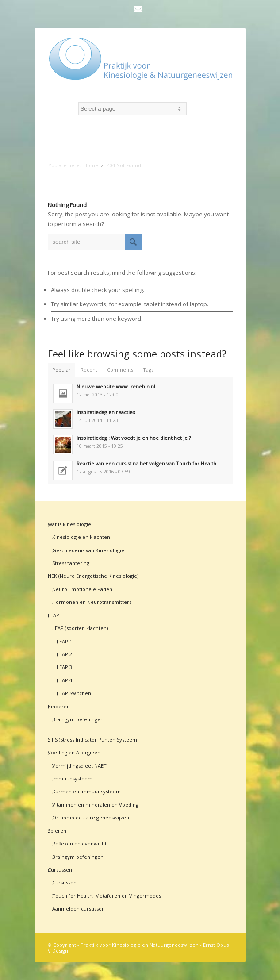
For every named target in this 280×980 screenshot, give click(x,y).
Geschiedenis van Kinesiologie (88, 550)
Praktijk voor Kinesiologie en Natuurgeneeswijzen (140, 945)
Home (91, 165)
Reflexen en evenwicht (79, 844)
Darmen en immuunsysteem (86, 791)
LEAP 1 (64, 641)
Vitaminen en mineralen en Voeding (95, 805)
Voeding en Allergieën (74, 752)
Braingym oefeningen (78, 719)
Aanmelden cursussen (79, 909)
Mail (138, 9)
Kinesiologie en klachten (81, 537)
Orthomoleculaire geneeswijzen (91, 817)
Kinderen (59, 706)
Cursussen (60, 870)
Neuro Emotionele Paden (82, 589)
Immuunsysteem (72, 778)
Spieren (57, 831)
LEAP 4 (64, 680)
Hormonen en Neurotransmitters (92, 602)
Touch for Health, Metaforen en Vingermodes (107, 896)
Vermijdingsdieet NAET (79, 766)
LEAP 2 (64, 654)
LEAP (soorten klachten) (80, 628)
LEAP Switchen (74, 693)
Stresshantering (71, 563)
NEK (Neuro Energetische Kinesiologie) (93, 576)
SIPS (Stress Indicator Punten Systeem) (93, 740)
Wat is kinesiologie (69, 524)
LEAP (54, 615)
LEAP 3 (64, 667)
